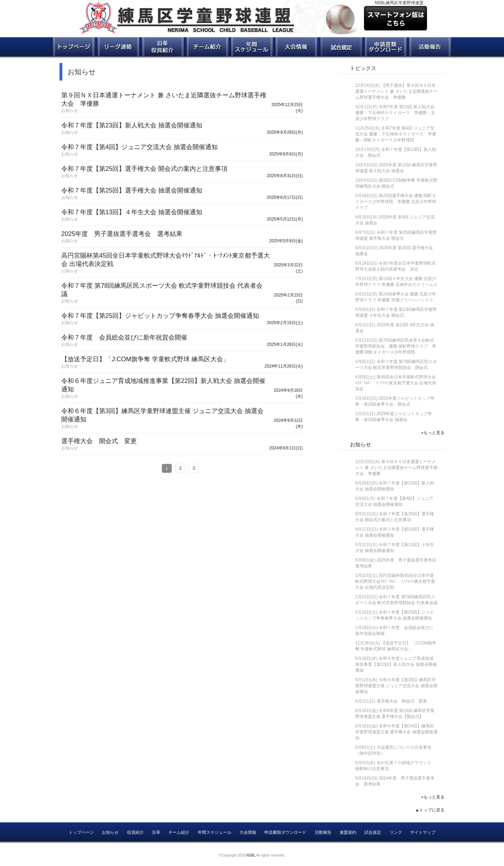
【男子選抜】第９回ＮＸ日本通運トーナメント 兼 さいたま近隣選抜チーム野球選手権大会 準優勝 (396, 91)
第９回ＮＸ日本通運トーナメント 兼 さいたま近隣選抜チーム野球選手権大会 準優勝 (396, 468)
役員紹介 (135, 832)
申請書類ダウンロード (285, 832)
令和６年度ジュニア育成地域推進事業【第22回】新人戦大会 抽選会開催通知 (396, 664)
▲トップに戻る (430, 810)
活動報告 (323, 832)
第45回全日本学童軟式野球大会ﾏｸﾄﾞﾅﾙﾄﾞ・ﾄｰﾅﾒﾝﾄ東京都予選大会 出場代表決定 (396, 383)
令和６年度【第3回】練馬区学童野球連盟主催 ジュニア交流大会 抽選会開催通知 (396, 686)
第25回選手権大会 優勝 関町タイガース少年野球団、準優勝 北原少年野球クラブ (396, 202)
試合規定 (373, 832)
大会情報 (248, 832)
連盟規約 (348, 832)
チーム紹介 (179, 832)
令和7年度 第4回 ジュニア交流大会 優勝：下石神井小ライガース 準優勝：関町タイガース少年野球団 (396, 134)
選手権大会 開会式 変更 (402, 701)
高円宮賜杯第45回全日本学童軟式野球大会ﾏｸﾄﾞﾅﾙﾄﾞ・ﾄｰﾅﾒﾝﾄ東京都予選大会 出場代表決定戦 (395, 581)
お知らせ (360, 444)
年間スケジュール (215, 832)
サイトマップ (423, 832)
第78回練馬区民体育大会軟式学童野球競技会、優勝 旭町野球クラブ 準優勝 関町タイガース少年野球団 (396, 346)
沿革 (156, 832)
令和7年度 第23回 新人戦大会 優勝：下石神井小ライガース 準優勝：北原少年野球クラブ (395, 113)
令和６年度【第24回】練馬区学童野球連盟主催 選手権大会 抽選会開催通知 (396, 732)
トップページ (81, 832)
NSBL (251, 855)
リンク (396, 832)
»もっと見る (433, 433)
